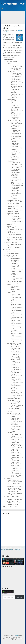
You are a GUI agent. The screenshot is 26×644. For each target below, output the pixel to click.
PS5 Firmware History (15, 639)
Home (7, 638)
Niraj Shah (20, 30)
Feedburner (10, 7)
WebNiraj (16, 636)
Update (15, 507)
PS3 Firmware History (16, 638)
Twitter (14, 7)
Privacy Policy (15, 640)
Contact (10, 640)
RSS (18, 7)
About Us (21, 639)
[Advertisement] (13, 17)
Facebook (8, 7)
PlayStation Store (9, 507)
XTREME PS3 (8, 594)
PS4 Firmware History (7, 639)
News (7, 32)
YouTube (16, 7)
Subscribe (19, 597)
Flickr (12, 7)
